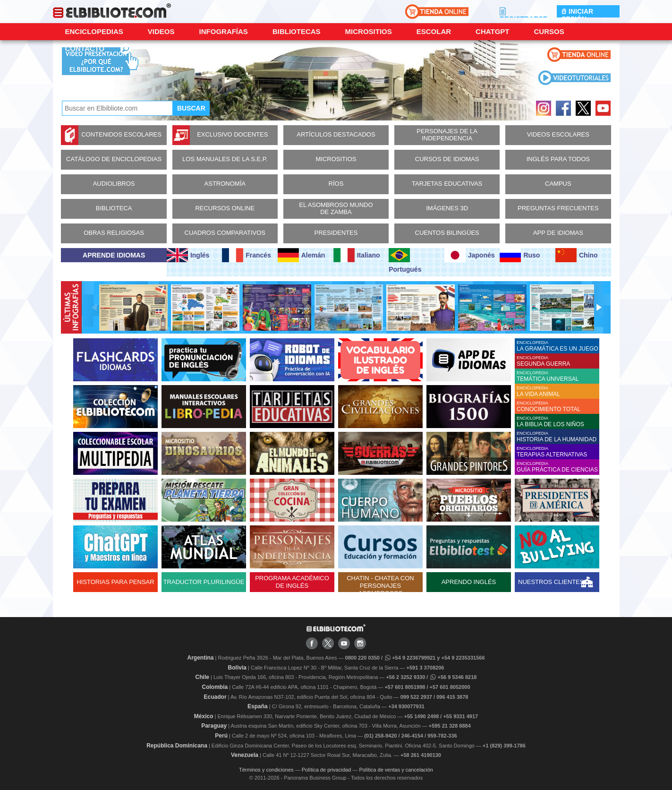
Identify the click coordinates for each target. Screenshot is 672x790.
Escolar (434, 31)
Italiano (357, 255)
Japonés (470, 255)
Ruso (520, 255)
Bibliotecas (297, 31)
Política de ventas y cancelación (396, 770)
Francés (246, 255)
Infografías (224, 31)
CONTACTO (85, 48)
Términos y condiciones (266, 770)
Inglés (188, 255)
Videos (161, 31)
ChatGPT (492, 31)
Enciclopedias (94, 31)
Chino (577, 255)
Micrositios (369, 31)
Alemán (301, 255)
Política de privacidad (327, 770)
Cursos (549, 31)
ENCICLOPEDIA (558, 346)
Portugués (405, 261)
